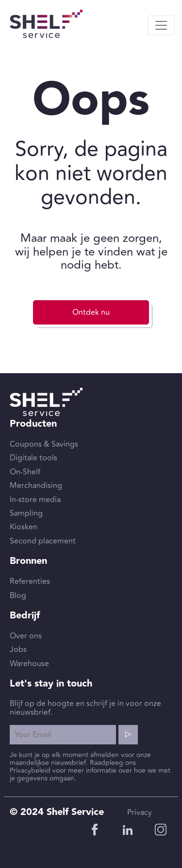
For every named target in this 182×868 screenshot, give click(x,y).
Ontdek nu (91, 312)
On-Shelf (25, 472)
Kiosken (24, 527)
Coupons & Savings (44, 444)
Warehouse (29, 664)
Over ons (26, 636)
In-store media (35, 500)
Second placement (43, 541)
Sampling (26, 513)
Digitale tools (33, 458)
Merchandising (36, 486)
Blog (18, 596)
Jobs (18, 650)
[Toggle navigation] (161, 25)
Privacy (140, 813)
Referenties (30, 581)
